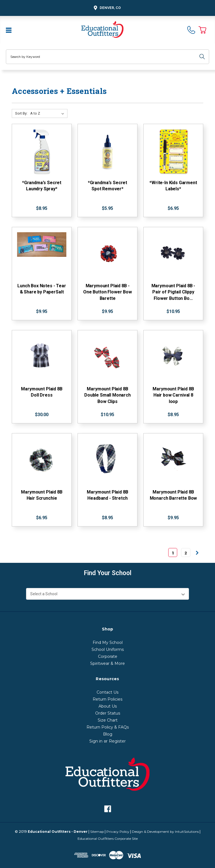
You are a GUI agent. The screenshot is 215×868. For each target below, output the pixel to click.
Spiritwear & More (107, 663)
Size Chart (108, 720)
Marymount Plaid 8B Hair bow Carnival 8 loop (173, 395)
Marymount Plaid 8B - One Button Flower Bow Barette (107, 292)
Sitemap (97, 832)
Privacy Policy (118, 832)
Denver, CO (107, 8)
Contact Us (107, 692)
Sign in (96, 741)
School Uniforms (108, 649)
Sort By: (21, 113)
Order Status (108, 713)
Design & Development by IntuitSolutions (165, 832)
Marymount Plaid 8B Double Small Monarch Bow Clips (107, 395)
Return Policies (107, 699)
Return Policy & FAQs (108, 727)
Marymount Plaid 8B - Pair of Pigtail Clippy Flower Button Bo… (173, 292)
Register (117, 741)
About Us (108, 706)
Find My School (108, 642)
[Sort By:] (48, 113)
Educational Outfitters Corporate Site (108, 839)
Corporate (108, 656)
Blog (108, 734)
